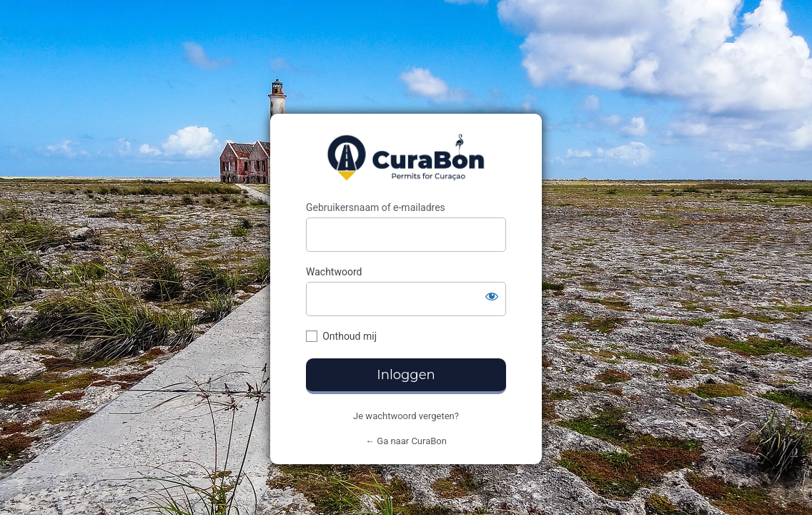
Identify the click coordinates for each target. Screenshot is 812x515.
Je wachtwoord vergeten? (406, 416)
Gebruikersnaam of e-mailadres (376, 207)
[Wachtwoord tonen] (492, 296)
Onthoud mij (350, 336)
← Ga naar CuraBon (406, 441)
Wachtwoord (334, 272)
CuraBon (406, 157)
